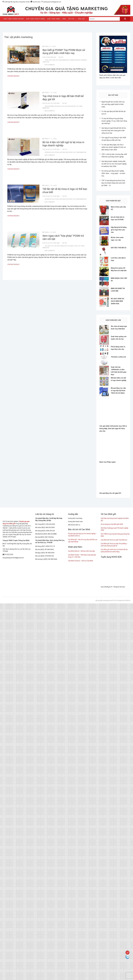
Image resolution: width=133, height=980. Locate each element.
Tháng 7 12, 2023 (50, 93)
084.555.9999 (50, 753)
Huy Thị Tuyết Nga (53, 103)
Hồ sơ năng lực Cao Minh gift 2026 (112, 750)
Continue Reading (15, 76)
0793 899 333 (49, 781)
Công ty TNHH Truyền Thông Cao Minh (16, 766)
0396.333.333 (50, 756)
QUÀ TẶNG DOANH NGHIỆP (14, 19)
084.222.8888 (52, 759)
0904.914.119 (50, 772)
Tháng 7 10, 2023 (50, 186)
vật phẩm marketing (63, 60)
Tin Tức (71, 19)
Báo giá (81, 19)
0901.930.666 (49, 763)
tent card (52, 60)
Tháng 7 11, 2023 (50, 139)
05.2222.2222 (36, 2)
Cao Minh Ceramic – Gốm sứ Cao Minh (81, 786)
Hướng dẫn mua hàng (75, 744)
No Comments (50, 65)
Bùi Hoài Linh (52, 57)
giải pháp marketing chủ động (64, 246)
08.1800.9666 (49, 775)
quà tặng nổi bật (70, 106)
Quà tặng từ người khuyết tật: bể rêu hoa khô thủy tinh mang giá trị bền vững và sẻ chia (114, 131)
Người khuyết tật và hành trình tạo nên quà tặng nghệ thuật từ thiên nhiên (113, 104)
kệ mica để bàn (49, 106)
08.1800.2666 (50, 778)
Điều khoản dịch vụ (74, 750)
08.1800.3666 (53, 785)
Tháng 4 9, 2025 (49, 46)
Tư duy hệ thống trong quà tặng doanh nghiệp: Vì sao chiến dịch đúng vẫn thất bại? (114, 121)
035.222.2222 (50, 750)
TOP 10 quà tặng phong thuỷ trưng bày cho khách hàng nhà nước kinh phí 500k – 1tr (113, 183)
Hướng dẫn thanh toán (75, 747)
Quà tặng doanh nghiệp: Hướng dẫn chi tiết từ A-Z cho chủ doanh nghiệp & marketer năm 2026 (114, 164)
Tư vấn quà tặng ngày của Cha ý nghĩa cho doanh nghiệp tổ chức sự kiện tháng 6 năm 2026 (114, 147)
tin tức (61, 57)
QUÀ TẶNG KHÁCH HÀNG (36, 19)
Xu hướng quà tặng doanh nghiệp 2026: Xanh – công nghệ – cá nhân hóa (113, 173)
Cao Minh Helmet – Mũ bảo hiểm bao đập (81, 777)
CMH (64, 19)
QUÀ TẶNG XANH (54, 19)
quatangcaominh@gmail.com (51, 2)
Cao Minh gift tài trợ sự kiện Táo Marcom (114, 765)
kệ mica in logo (59, 106)
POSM (47, 60)
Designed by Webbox (124, 826)
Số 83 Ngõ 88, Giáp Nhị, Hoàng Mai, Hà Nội (17, 2)
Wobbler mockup (75, 60)
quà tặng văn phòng (66, 152)
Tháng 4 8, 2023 (49, 232)
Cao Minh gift (49, 246)
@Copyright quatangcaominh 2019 (106, 826)
